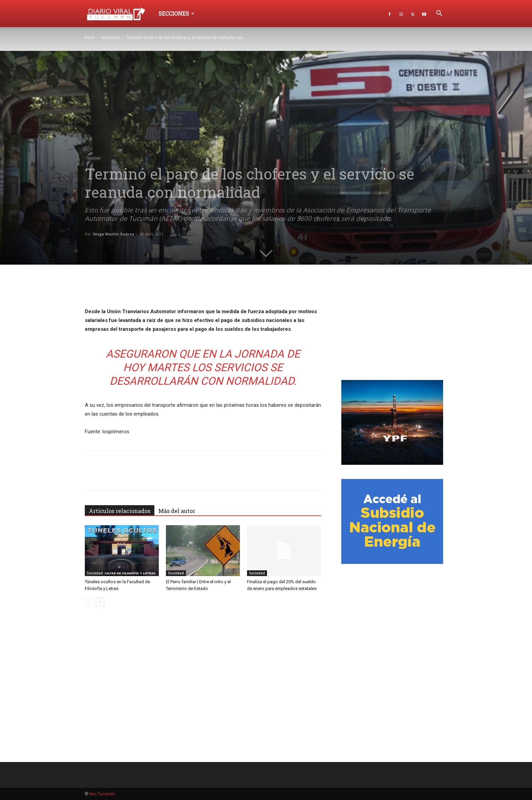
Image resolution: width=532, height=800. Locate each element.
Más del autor (177, 511)
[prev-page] (89, 602)
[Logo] (119, 13)
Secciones (176, 13)
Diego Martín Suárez (114, 234)
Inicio (90, 37)
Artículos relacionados (120, 511)
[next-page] (100, 602)
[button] (439, 14)
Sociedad (110, 37)
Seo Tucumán (102, 794)
